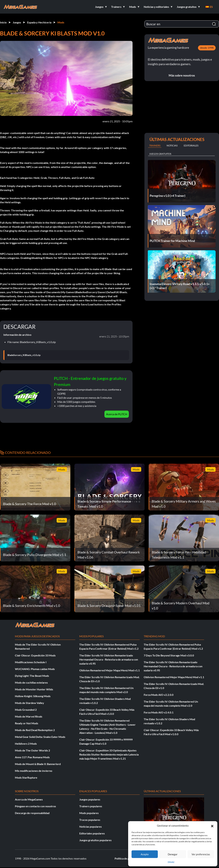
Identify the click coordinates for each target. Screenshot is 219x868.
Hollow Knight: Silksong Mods (33, 696)
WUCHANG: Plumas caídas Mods (35, 669)
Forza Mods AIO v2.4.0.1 (159, 712)
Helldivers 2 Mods (26, 744)
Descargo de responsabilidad (32, 813)
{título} (171, 862)
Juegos (17, 22)
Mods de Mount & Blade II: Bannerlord (38, 764)
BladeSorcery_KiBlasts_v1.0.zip (24, 355)
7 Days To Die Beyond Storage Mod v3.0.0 (169, 655)
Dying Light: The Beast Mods (32, 676)
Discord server (22, 288)
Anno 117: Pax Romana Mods (32, 757)
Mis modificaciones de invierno (34, 771)
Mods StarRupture (26, 777)
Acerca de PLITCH (117, 414)
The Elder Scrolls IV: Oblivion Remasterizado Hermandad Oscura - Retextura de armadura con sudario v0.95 (109, 659)
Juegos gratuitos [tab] (160, 154)
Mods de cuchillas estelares (31, 682)
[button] (212, 826)
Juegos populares (90, 799)
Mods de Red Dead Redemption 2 (35, 730)
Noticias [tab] (172, 145)
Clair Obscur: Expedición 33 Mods (35, 655)
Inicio (3, 22)
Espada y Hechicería (39, 22)
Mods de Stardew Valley (29, 703)
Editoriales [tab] (191, 145)
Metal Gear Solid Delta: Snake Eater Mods (40, 737)
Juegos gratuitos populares (95, 840)
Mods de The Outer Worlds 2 (32, 750)
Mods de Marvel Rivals (29, 716)
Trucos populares (90, 820)
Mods (61, 22)
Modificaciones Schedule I (31, 662)
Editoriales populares (92, 833)
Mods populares (89, 813)
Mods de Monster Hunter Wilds (34, 689)
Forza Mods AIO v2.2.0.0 (159, 695)
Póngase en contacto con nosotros (35, 806)
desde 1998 (207, 48)
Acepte (145, 854)
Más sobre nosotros (182, 75)
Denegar (173, 854)
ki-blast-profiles (49, 288)
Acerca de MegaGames (29, 799)
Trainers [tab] (155, 145)
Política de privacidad (127, 858)
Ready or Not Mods (27, 723)
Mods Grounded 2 (26, 710)
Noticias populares (91, 827)
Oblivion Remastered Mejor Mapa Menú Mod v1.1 (109, 670)
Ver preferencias (201, 854)
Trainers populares (91, 806)
